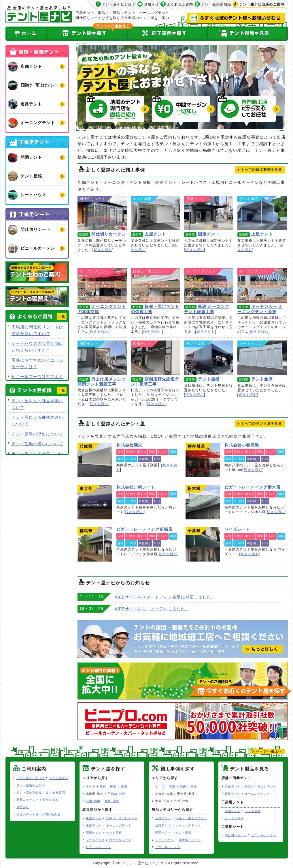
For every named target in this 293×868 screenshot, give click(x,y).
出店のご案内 (262, 4)
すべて (91, 786)
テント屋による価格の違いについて (37, 421)
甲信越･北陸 (117, 794)
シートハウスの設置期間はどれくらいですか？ (37, 347)
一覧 (62, 316)
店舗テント (94, 818)
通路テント (94, 825)
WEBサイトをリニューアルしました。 (152, 609)
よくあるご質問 (180, 4)
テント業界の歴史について (37, 434)
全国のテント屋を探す (87, 34)
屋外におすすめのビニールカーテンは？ (37, 363)
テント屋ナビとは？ (119, 4)
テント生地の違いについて (37, 444)
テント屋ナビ (39, 14)
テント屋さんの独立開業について (37, 404)
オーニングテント (119, 825)
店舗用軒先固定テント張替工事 (155, 358)
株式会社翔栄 (95, 460)
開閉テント (94, 833)
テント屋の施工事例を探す (167, 34)
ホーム (26, 34)
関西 (114, 786)
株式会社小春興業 (203, 460)
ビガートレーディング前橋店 (95, 544)
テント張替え (59, 778)
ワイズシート (203, 544)
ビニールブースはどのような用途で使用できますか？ (37, 380)
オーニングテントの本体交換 (102, 285)
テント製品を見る (247, 34)
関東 (103, 786)
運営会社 (23, 807)
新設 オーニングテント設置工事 (209, 285)
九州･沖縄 (112, 801)
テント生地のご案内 (31, 785)
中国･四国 (93, 801)
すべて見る (261, 170)
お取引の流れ (49, 800)
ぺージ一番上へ (269, 751)
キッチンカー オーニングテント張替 (262, 285)
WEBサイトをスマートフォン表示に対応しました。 (165, 597)
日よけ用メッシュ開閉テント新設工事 (102, 358)
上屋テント (155, 213)
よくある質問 (56, 793)
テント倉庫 (262, 358)
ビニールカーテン (99, 847)
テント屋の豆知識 (216, 4)
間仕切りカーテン (102, 213)
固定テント (209, 213)
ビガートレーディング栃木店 (203, 502)
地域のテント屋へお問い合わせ (39, 814)
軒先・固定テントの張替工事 (155, 285)
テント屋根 (209, 358)
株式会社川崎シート (95, 502)
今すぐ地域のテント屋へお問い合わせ (236, 18)
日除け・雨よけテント (122, 818)
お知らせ (151, 4)
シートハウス (95, 840)
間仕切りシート (120, 840)
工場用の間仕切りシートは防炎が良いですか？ (37, 330)
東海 (124, 786)
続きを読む (103, 250)
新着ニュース (26, 800)
